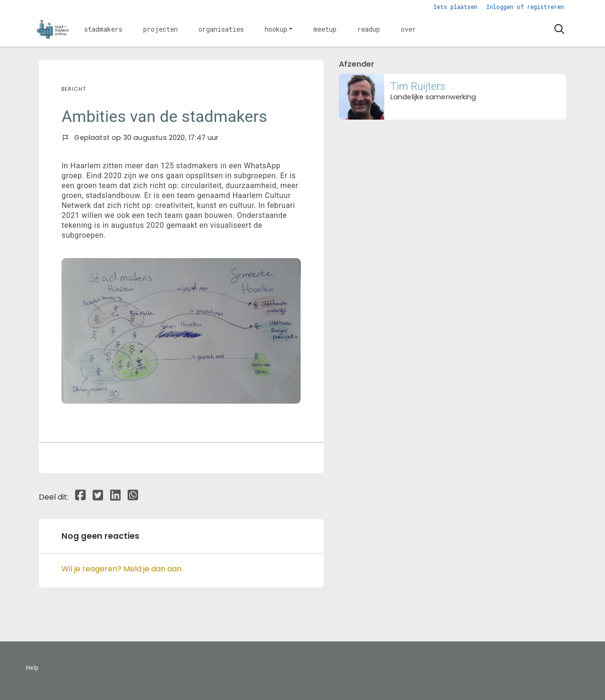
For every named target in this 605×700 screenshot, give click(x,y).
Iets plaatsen (455, 7)
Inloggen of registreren (525, 7)
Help (32, 668)
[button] (103, 29)
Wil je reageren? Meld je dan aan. (122, 569)
